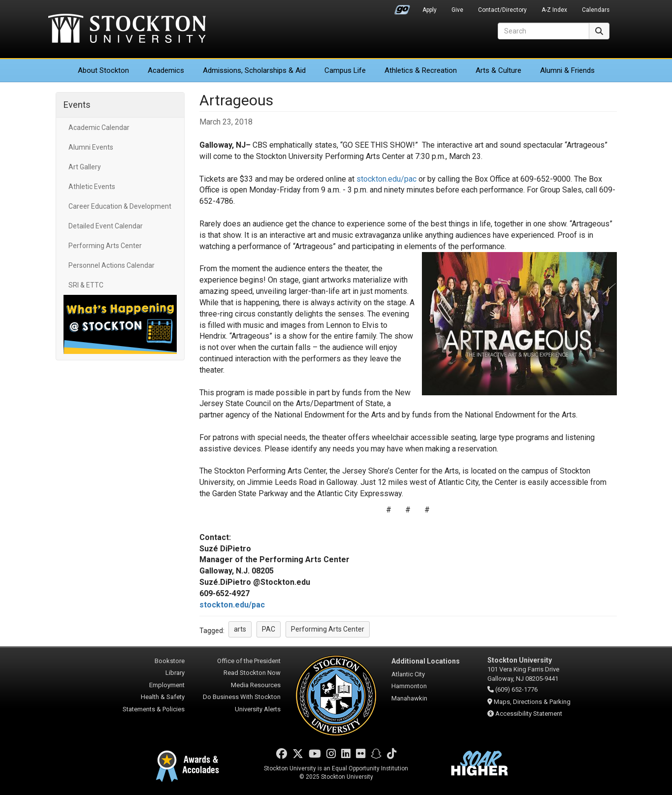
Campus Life (345, 70)
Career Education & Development (120, 206)
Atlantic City (408, 674)
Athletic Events (92, 187)
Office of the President (249, 661)
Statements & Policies (154, 709)
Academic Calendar (99, 127)
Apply (430, 10)
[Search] (544, 31)
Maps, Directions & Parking (532, 702)
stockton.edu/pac (386, 179)
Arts (498, 70)
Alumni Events (91, 147)
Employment (167, 685)
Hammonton (409, 686)
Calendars (596, 10)
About (103, 70)
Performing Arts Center (105, 246)
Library (175, 673)
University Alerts (258, 709)
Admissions (254, 70)
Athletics (421, 70)
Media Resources (256, 685)
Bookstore (170, 661)
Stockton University (127, 30)
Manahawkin (409, 698)
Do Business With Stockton (242, 697)
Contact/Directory (502, 10)
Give (457, 10)
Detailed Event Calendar (106, 226)
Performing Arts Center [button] (328, 629)
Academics (166, 70)
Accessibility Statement (529, 714)
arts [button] (240, 629)
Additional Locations (426, 661)
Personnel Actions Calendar (112, 265)
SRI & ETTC (86, 285)
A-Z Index (554, 10)
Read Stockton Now (252, 673)
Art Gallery (85, 167)
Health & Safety (163, 697)
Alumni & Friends (567, 70)
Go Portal (402, 7)
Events (77, 105)
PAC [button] (269, 629)
